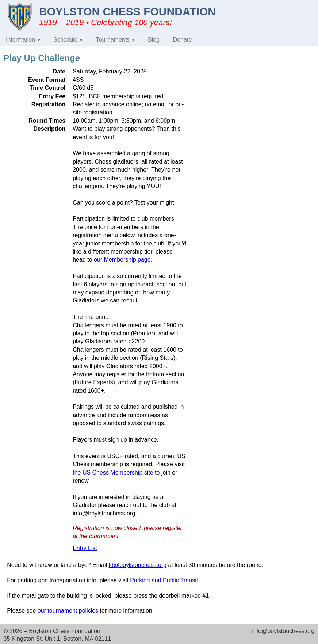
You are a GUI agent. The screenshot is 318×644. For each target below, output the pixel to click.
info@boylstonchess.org (283, 631)
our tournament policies (68, 611)
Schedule (66, 40)
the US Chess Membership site (113, 472)
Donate (183, 40)
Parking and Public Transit (164, 580)
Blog (154, 40)
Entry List (85, 548)
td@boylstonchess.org (138, 565)
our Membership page (122, 260)
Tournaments (113, 40)
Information (20, 40)
